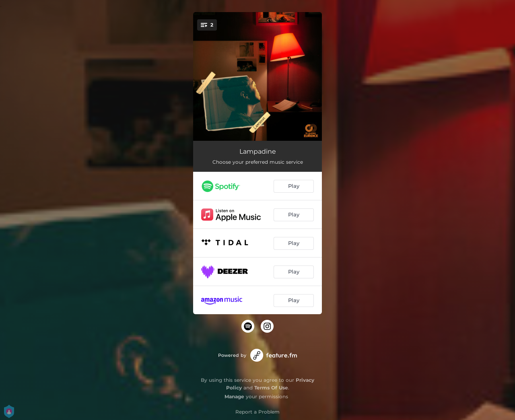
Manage (234, 396)
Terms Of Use (271, 388)
